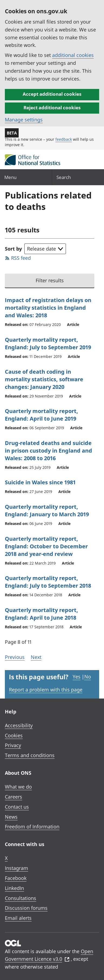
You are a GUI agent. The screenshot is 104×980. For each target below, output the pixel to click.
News (11, 817)
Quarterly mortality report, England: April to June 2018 (41, 614)
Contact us (17, 807)
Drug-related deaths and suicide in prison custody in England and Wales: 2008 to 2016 (48, 451)
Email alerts (18, 918)
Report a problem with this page (46, 690)
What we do (18, 787)
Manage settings (24, 120)
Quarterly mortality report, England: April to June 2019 (41, 415)
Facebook (16, 878)
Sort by (13, 249)
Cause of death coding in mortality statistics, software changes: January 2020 (44, 379)
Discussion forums (26, 908)
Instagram (16, 868)
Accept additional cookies (52, 94)
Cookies (14, 735)
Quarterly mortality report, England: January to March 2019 (47, 510)
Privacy (13, 745)
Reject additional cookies (52, 108)
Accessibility (19, 725)
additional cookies (73, 55)
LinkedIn (14, 888)
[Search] (78, 177)
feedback (64, 139)
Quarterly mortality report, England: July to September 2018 (48, 582)
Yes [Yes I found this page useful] (77, 677)
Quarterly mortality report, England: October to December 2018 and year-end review (46, 546)
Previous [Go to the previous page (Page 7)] (15, 657)
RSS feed (21, 258)
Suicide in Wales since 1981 (40, 482)
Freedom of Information (32, 827)
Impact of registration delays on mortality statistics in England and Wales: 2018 (48, 308)
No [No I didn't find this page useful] (88, 677)
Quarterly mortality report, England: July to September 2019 (48, 343)
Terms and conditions (30, 755)
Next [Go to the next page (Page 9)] (36, 657)
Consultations (21, 898)
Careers (14, 797)
